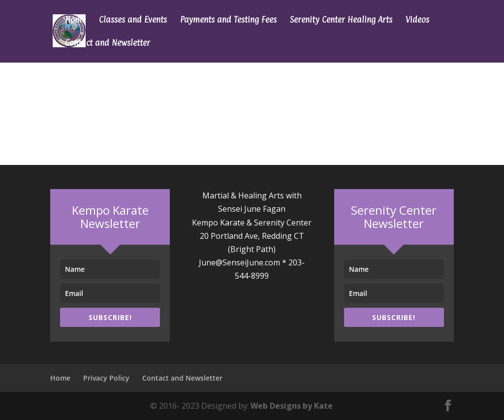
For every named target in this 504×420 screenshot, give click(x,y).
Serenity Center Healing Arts (341, 20)
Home (75, 20)
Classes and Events (133, 20)
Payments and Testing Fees (228, 20)
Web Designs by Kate (292, 406)
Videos (417, 20)
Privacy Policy (106, 378)
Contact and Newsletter (108, 44)
